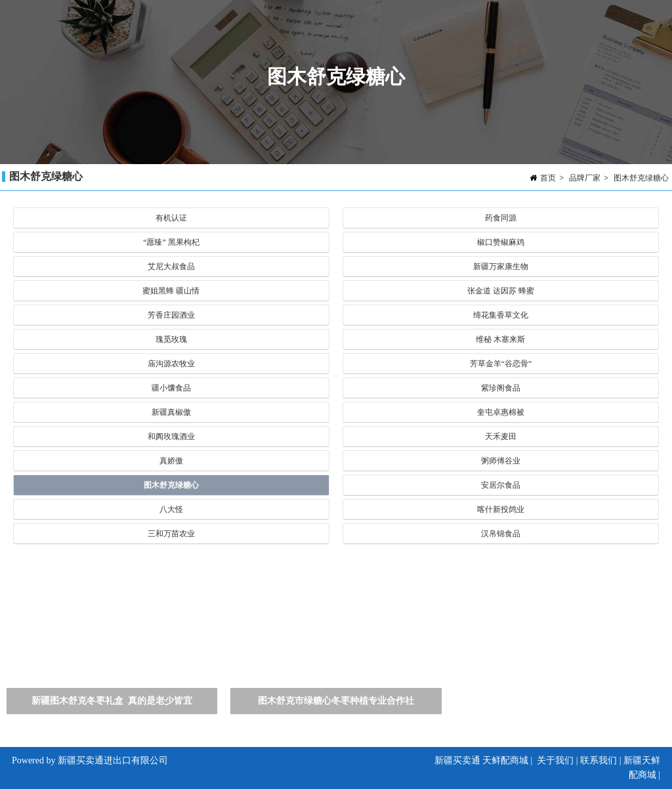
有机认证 (171, 218)
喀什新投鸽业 (501, 509)
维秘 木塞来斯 (500, 339)
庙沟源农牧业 (171, 364)
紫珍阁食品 (501, 388)
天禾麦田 (501, 437)
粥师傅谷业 (501, 461)
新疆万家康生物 (501, 267)
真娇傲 (171, 461)
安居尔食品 (501, 485)
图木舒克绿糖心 (641, 178)
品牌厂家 (585, 178)
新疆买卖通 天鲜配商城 (482, 760)
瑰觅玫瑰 (171, 339)
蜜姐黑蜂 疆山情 (171, 291)
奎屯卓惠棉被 (501, 412)
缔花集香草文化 (501, 315)
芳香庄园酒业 (171, 315)
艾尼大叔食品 (171, 267)
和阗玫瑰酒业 (171, 437)
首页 (548, 178)
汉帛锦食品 (501, 534)
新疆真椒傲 (171, 412)
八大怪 (171, 509)
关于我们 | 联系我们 (577, 760)
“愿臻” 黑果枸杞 (171, 242)
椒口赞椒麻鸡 (501, 242)
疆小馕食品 (171, 388)
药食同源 (501, 218)
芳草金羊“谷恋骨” (501, 364)
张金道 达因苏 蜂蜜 (501, 291)
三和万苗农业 (171, 534)
